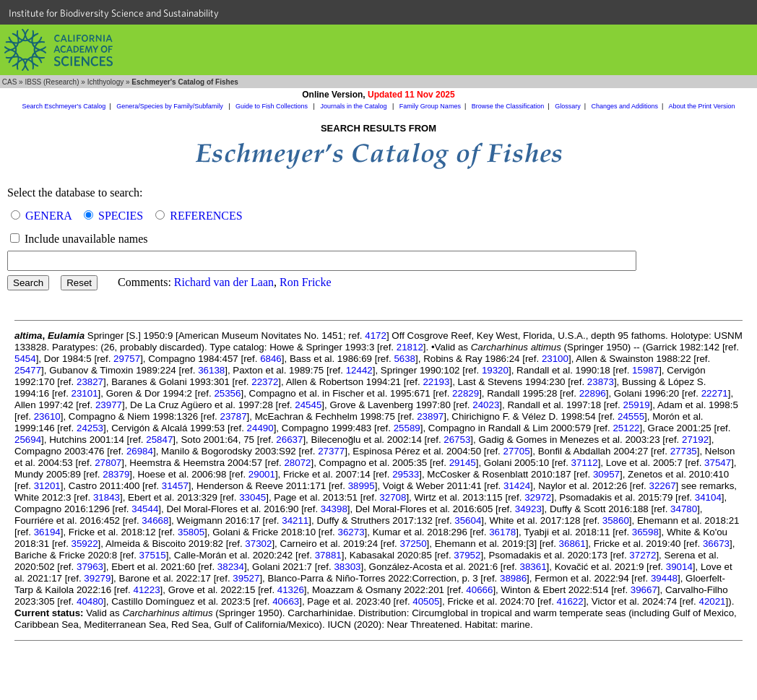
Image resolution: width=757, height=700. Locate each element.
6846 (271, 359)
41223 (146, 590)
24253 (90, 428)
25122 (626, 428)
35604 (468, 520)
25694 (28, 440)
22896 (593, 393)
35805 (191, 532)
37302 (258, 544)
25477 (28, 370)
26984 (140, 451)
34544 (145, 509)
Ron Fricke (306, 282)
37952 (467, 555)
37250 (414, 544)
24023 (486, 405)
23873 (601, 382)
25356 (227, 393)
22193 (436, 382)
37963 (90, 567)
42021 (712, 601)
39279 (97, 578)
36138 (211, 370)
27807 (108, 463)
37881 (328, 555)
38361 (533, 567)
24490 (260, 428)
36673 (716, 544)
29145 (463, 463)
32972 (538, 497)
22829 (466, 393)
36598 (645, 532)
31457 (175, 486)
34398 (334, 509)
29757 (127, 359)
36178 (502, 532)
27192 (695, 440)
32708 (393, 497)
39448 (664, 578)
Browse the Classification (508, 106)
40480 (90, 601)
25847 (159, 440)
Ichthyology (106, 82)
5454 (25, 359)
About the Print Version (701, 106)
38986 (513, 578)
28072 (297, 463)
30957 (606, 474)
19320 (495, 370)
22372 (265, 382)
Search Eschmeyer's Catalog (64, 106)
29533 (406, 474)
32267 (663, 486)
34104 (708, 497)
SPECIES (121, 216)
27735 (684, 451)
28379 (116, 474)
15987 (645, 370)
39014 (679, 567)
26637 (289, 440)
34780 (684, 509)
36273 (351, 532)
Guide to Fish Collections (273, 106)
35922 (85, 544)
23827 (90, 382)
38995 (362, 486)
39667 (644, 590)
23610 (47, 416)
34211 (295, 520)
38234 (231, 567)
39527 (246, 578)
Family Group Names (430, 106)
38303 (347, 567)
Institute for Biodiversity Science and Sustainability (114, 13)
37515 (153, 555)
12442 (359, 370)
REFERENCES (206, 216)
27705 (517, 451)
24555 (631, 416)
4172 (376, 336)
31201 (47, 486)
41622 (570, 601)
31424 (517, 486)
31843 (107, 497)
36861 (572, 544)
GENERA (48, 216)
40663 (286, 601)
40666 (479, 590)
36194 (47, 532)
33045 (252, 497)
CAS (10, 82)
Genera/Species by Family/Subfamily (170, 106)
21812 (410, 347)
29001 (262, 474)
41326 (291, 590)
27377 (331, 451)
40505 (426, 601)
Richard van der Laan (224, 282)
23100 (555, 359)
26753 (457, 440)
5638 (405, 359)
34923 (528, 509)
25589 (407, 428)
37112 (585, 463)
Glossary (568, 106)
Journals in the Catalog (354, 106)
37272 (643, 555)
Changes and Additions (624, 106)
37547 (718, 463)
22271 (715, 393)
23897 (430, 416)
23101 (85, 393)
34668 (155, 520)
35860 (616, 520)
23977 (109, 405)
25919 (636, 405)
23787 (234, 416)
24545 (308, 405)
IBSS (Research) (52, 82)
